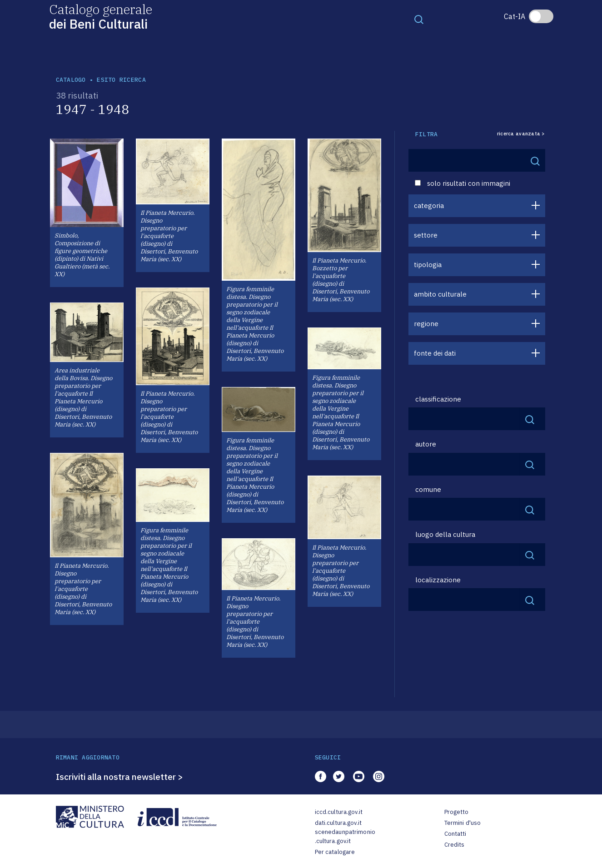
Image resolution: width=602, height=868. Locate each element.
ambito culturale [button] (440, 294)
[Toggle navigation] (419, 19)
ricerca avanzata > (521, 134)
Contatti (455, 834)
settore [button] (426, 235)
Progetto (457, 812)
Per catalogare (335, 852)
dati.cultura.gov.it (338, 823)
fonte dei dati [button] (435, 353)
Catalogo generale (101, 16)
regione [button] (426, 324)
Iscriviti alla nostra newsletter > (119, 777)
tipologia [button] (428, 265)
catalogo (71, 80)
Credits (455, 845)
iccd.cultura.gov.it (339, 812)
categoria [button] (429, 206)
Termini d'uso (463, 823)
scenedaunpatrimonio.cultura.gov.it (345, 836)
